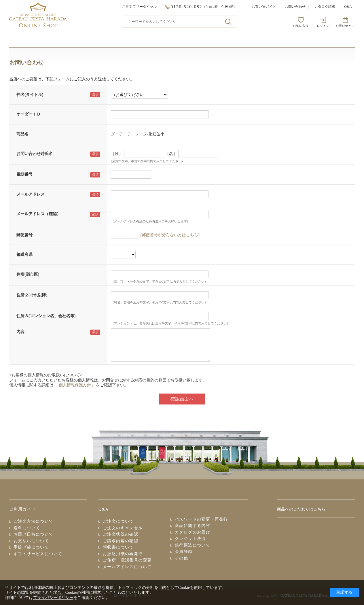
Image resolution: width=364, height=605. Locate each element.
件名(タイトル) (30, 95)
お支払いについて (31, 541)
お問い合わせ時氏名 (35, 154)
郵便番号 (24, 235)
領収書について (118, 547)
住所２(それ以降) (32, 295)
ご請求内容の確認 (121, 541)
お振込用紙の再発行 (123, 554)
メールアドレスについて (127, 567)
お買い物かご (345, 26)
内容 (20, 332)
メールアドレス (31, 194)
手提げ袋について (31, 547)
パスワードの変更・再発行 (201, 519)
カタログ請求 (325, 7)
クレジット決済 (190, 539)
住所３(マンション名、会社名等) (46, 316)
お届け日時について (34, 534)
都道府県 (24, 255)
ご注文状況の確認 (121, 534)
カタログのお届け (193, 532)
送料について (27, 528)
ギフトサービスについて (38, 554)
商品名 (22, 134)
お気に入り (301, 26)
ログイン (323, 26)
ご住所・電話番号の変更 (127, 560)
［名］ (171, 154)
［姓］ (117, 154)
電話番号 (24, 174)
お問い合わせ (295, 7)
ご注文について (118, 521)
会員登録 (184, 552)
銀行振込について (193, 545)
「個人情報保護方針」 (75, 385)
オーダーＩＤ (29, 114)
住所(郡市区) (28, 274)
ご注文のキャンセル (123, 528)
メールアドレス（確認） (39, 214)
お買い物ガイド (264, 7)
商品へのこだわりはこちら (301, 509)
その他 (181, 558)
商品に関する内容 (193, 526)
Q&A (348, 7)
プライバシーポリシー (53, 598)
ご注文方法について (34, 521)
